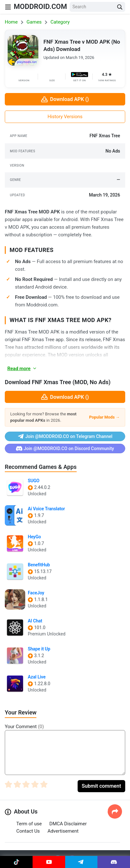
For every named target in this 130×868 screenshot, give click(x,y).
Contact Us (28, 831)
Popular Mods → (104, 417)
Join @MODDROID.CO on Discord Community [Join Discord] (65, 448)
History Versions (65, 117)
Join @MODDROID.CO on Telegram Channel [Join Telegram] (65, 436)
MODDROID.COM (40, 7)
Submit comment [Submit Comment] (101, 786)
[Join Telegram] (81, 862)
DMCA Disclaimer (68, 824)
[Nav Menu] (8, 7)
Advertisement (63, 831)
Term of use (29, 824)
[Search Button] (120, 7)
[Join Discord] (114, 862)
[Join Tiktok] (16, 862)
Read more (22, 369)
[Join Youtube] (49, 862)
